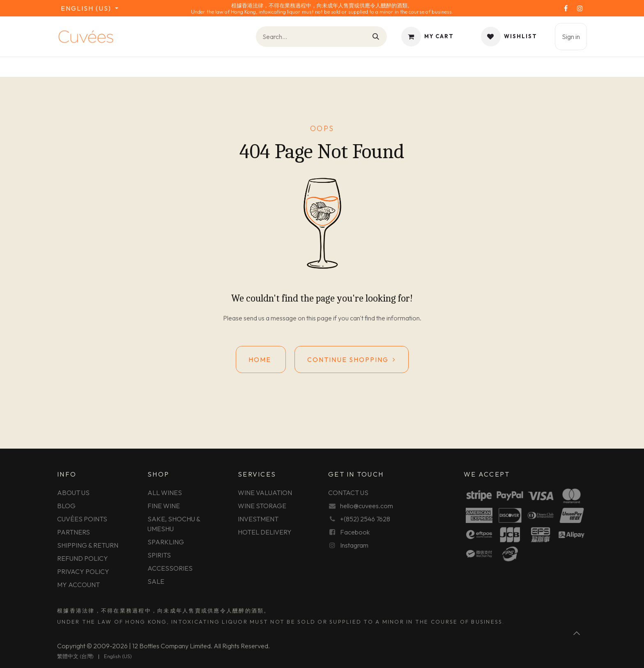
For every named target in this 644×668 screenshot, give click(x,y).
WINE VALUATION (265, 493)
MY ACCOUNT (78, 585)
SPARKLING (166, 542)
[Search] (376, 37)
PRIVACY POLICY (83, 571)
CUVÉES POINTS (82, 519)
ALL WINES (165, 493)
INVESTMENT (258, 519)
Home (261, 359)
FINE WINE (164, 506)
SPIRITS (159, 555)
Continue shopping (352, 359)
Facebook (355, 532)
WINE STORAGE (262, 506)
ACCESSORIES (170, 568)
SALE (156, 581)
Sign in (571, 37)
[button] (577, 633)
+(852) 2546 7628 (365, 519)
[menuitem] (75, 656)
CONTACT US (348, 493)
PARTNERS (74, 532)
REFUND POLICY (83, 558)
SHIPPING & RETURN (88, 545)
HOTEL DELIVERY (265, 532)
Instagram (354, 545)
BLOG (66, 506)
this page (319, 318)
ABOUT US (73, 493)
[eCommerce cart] (428, 37)
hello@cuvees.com (367, 506)
